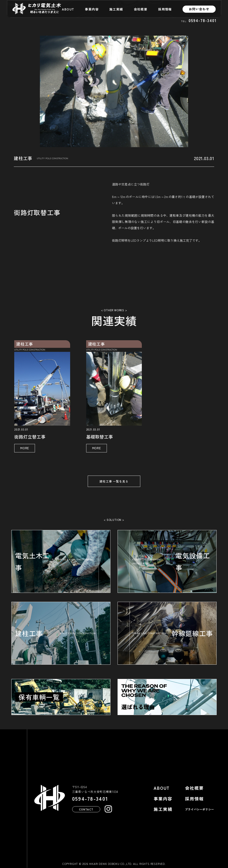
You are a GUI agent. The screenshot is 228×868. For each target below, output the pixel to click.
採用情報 (165, 9)
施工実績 (116, 9)
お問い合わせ (199, 9)
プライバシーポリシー (199, 809)
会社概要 (141, 9)
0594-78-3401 (203, 20)
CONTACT (86, 809)
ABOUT (68, 9)
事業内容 (92, 9)
